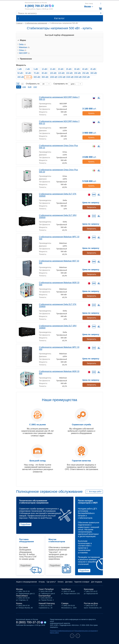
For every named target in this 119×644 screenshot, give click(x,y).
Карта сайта (54, 633)
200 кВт (77, 73)
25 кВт (69, 69)
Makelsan (24, 47)
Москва (19, 589)
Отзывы (42, 582)
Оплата (61, 582)
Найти (101, 13)
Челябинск (66, 589)
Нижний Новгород (47, 603)
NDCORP (24, 53)
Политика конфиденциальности (61, 631)
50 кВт (20, 73)
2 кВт (28, 69)
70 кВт (36, 73)
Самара (65, 603)
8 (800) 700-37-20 (37, 6)
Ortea (23, 50)
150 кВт (69, 73)
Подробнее (25, 524)
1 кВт (20, 69)
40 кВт (85, 69)
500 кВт (29, 77)
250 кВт (85, 73)
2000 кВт (77, 77)
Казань (19, 603)
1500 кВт (69, 77)
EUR (30, 87)
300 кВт (93, 73)
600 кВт (37, 77)
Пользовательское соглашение (86, 631)
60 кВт (28, 73)
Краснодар (89, 589)
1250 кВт (61, 77)
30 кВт (77, 69)
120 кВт (61, 73)
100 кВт (53, 73)
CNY (35, 87)
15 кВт (53, 69)
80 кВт (45, 73)
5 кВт (36, 69)
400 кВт (20, 77)
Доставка (69, 582)
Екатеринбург (45, 596)
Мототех (20, 6)
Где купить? (51, 582)
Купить (91, 113)
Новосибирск (22, 596)
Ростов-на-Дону (91, 603)
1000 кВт (53, 77)
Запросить (92, 207)
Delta (22, 44)
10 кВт (45, 69)
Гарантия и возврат (82, 582)
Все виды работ (95, 492)
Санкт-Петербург (46, 589)
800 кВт (45, 77)
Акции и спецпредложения (27, 582)
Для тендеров (97, 582)
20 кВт (61, 69)
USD (24, 87)
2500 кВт (85, 77)
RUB (19, 87)
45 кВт (93, 69)
